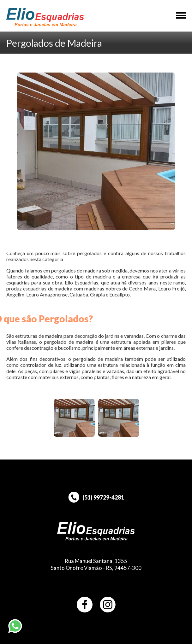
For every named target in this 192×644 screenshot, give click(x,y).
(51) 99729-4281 (96, 497)
